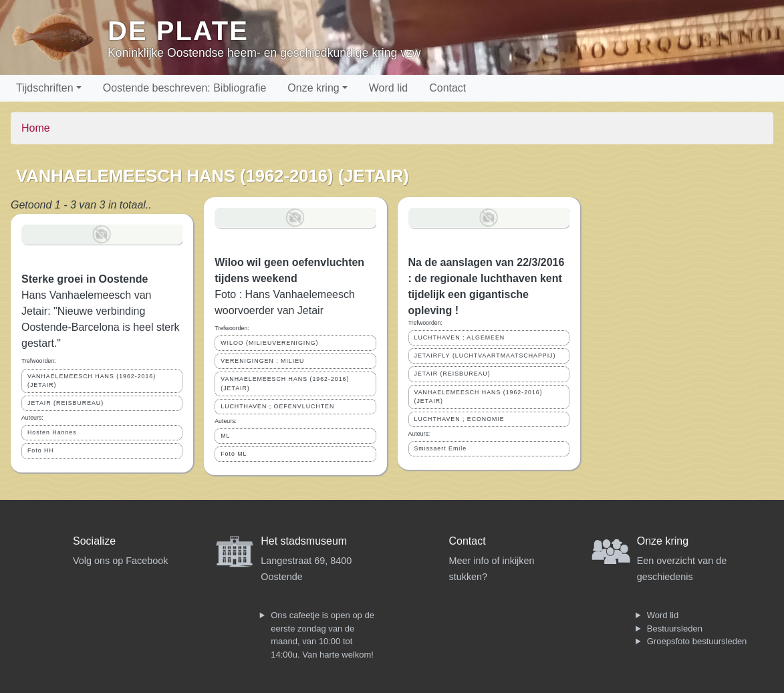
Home (36, 128)
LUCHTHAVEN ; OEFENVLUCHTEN (277, 406)
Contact (447, 88)
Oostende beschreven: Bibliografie (185, 88)
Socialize (94, 541)
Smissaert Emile (441, 448)
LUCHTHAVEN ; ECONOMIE (460, 419)
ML (225, 436)
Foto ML (234, 454)
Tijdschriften (45, 88)
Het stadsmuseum (304, 541)
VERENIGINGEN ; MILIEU (262, 361)
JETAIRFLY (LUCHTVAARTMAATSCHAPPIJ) (485, 356)
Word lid (388, 88)
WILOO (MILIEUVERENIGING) (269, 343)
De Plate (178, 31)
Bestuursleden (675, 629)
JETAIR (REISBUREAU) (66, 403)
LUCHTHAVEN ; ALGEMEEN (460, 337)
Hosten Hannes (52, 432)
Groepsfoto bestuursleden (697, 641)
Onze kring (313, 88)
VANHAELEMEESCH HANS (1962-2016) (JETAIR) (92, 381)
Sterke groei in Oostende (85, 279)
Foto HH (41, 450)
